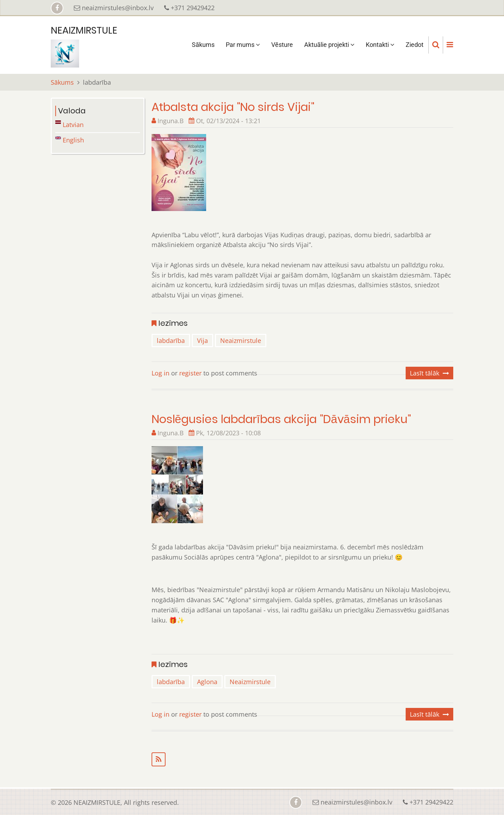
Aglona (207, 682)
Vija (202, 340)
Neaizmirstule (241, 340)
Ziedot (415, 45)
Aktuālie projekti (329, 45)
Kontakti (380, 45)
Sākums (203, 45)
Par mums (243, 45)
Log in (160, 373)
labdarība (171, 340)
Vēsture (282, 45)
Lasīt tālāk (425, 373)
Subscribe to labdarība (303, 759)
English (70, 140)
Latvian (69, 125)
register (190, 373)
